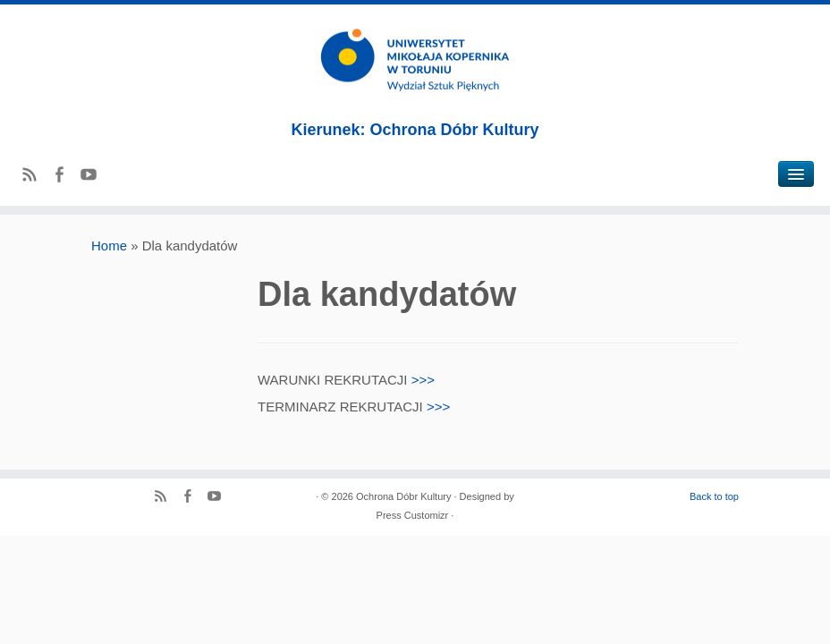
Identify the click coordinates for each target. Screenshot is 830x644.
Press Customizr (413, 515)
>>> (423, 380)
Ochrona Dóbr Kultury (403, 496)
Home (109, 246)
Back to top (714, 496)
